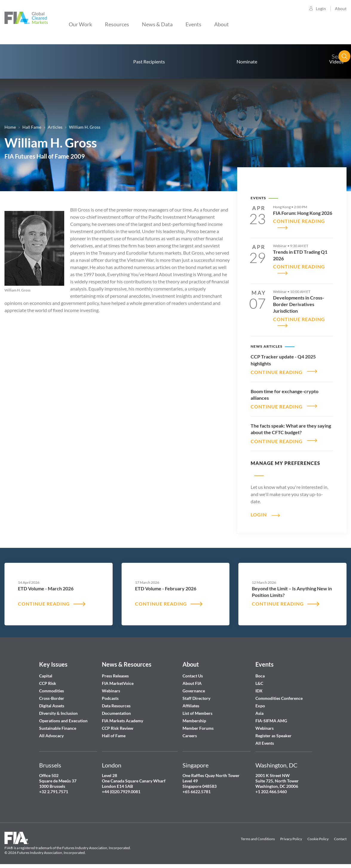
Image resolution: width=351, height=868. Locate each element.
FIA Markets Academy (122, 717)
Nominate (247, 61)
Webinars (111, 687)
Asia (259, 710)
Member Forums (198, 725)
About (341, 9)
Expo (260, 702)
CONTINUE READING (277, 369)
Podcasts (110, 695)
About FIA (192, 680)
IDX (259, 687)
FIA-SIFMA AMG (271, 717)
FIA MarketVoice (118, 680)
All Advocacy (51, 732)
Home (10, 127)
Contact (340, 836)
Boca (260, 672)
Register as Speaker (273, 732)
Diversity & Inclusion (58, 710)
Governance (194, 687)
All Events (265, 739)
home (27, 61)
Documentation (117, 710)
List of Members (197, 710)
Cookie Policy (318, 836)
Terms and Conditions (258, 836)
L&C (259, 680)
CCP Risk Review (118, 725)
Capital (46, 672)
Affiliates (191, 702)
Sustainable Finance (58, 725)
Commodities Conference (279, 695)
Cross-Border (52, 695)
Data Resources (116, 702)
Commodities (52, 687)
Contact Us (193, 672)
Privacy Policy (291, 836)
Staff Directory (196, 695)
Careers (190, 732)
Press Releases (115, 672)
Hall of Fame (114, 732)
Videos (336, 61)
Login (321, 9)
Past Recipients (149, 61)
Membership (194, 717)
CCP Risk (48, 680)
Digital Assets (52, 702)
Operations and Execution (63, 717)
